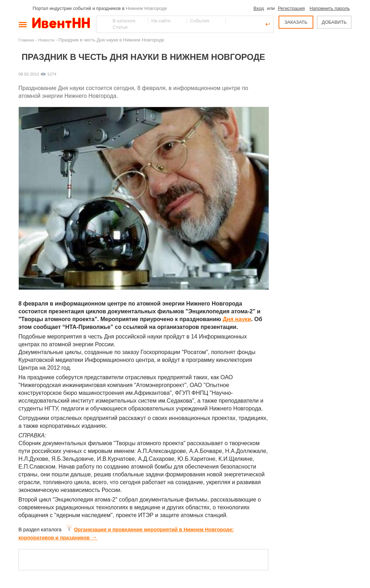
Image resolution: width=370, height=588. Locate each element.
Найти (102, 24)
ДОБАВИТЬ (334, 22)
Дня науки (237, 319)
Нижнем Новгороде (147, 8)
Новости (46, 40)
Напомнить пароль (330, 8)
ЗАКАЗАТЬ (296, 22)
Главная (26, 40)
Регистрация (291, 8)
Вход (259, 8)
